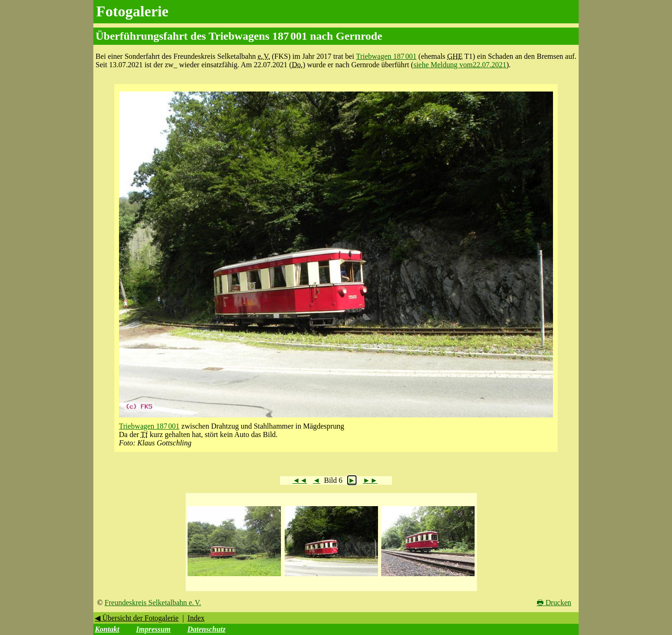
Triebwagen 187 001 (386, 56)
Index (196, 618)
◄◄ (300, 480)
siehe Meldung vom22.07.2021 (460, 65)
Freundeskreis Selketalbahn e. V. (153, 603)
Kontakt (107, 629)
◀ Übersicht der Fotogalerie (137, 618)
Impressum (154, 629)
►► (371, 480)
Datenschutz (206, 629)
